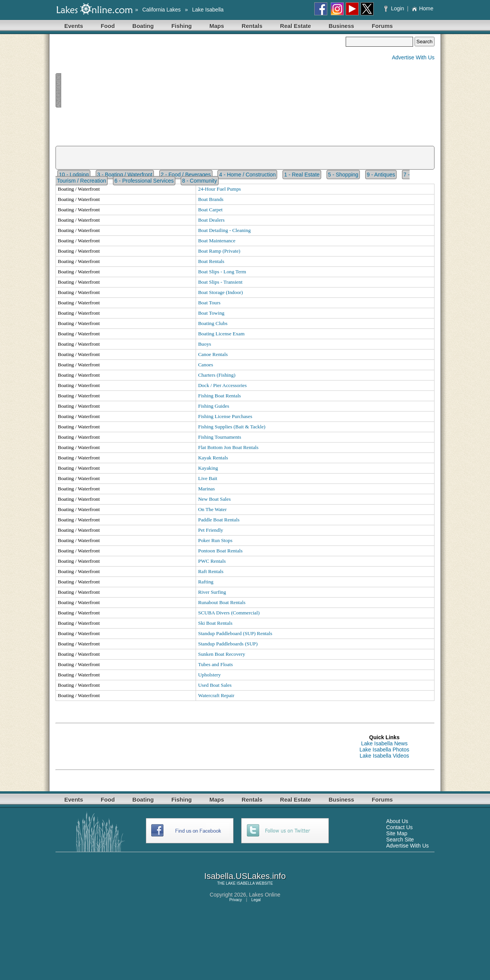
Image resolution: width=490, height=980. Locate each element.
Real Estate (296, 26)
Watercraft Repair (216, 695)
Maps (217, 26)
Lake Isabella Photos (384, 750)
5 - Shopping (343, 175)
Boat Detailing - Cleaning (224, 230)
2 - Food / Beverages (186, 175)
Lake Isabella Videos (385, 756)
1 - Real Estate (302, 175)
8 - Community (200, 181)
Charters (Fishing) (216, 375)
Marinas (206, 489)
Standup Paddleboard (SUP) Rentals (235, 633)
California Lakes (162, 10)
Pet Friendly (211, 530)
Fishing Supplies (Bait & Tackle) (232, 427)
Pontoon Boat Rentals (220, 551)
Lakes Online (265, 895)
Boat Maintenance (216, 241)
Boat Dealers (211, 220)
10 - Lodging (74, 175)
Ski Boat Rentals (215, 623)
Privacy (236, 900)
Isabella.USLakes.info (245, 876)
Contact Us (399, 827)
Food (108, 26)
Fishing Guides (213, 406)
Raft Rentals (211, 571)
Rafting (206, 582)
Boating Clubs (213, 323)
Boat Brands (211, 199)
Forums (382, 26)
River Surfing (212, 592)
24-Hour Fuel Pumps (219, 189)
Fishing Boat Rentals (219, 396)
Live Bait (207, 478)
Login (395, 8)
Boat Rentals (211, 261)
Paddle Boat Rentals (219, 520)
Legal (256, 900)
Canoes (205, 365)
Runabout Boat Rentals (222, 602)
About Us (397, 821)
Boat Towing (211, 313)
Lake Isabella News (384, 743)
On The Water (212, 509)
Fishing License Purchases (225, 416)
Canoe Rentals (213, 354)
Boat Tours (209, 303)
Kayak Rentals (213, 458)
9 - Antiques (381, 175)
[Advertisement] (201, 90)
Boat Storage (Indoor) (220, 292)
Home (422, 8)
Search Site (400, 840)
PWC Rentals (212, 561)
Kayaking (208, 468)
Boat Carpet (210, 210)
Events (74, 26)
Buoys (204, 344)
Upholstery (209, 675)
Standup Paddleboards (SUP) (228, 644)
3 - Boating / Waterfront (125, 175)
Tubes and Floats (215, 664)
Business (341, 26)
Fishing (182, 26)
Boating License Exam (221, 334)
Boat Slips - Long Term (222, 272)
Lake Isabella (208, 10)
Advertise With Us (413, 57)
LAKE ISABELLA (240, 883)
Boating (143, 26)
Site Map (397, 833)
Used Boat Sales (215, 685)
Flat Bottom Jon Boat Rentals (228, 447)
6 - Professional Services (144, 181)
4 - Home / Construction (247, 175)
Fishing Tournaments (219, 437)
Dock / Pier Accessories (222, 385)
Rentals (252, 26)
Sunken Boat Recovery (221, 654)
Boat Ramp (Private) (219, 251)
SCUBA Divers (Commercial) (229, 613)
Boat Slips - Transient (220, 282)
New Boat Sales (214, 499)
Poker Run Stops (215, 540)
